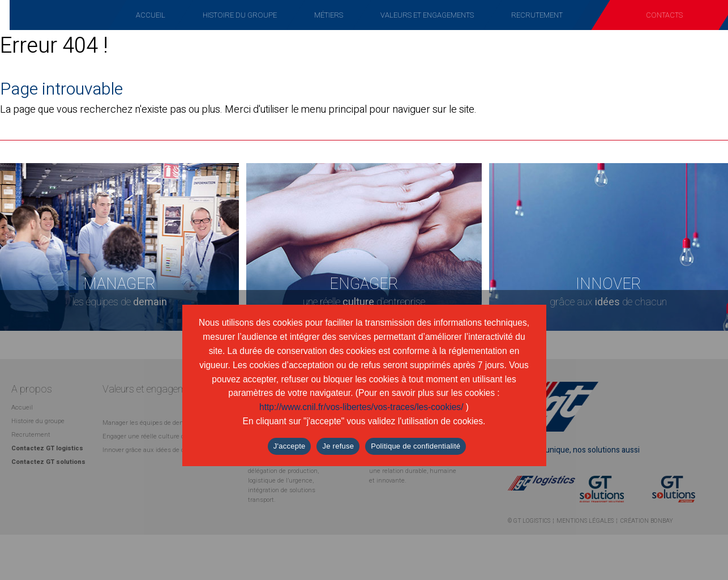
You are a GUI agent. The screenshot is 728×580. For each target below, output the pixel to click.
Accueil (151, 15)
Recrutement (537, 15)
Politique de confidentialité (416, 446)
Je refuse (338, 446)
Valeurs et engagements (427, 15)
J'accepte (290, 446)
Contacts (664, 15)
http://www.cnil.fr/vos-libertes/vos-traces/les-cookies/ (361, 407)
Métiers (329, 15)
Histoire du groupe (240, 15)
